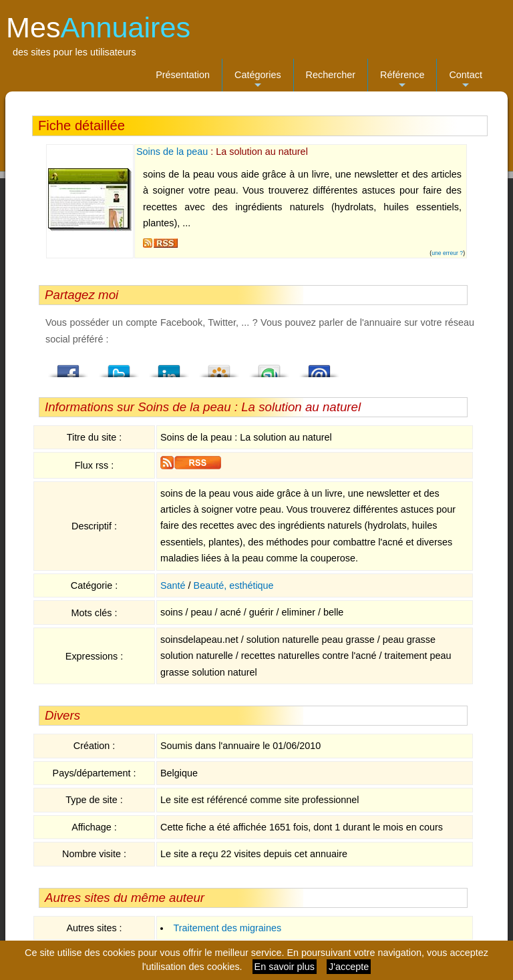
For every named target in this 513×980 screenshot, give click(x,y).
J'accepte (349, 967)
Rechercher (331, 75)
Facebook (69, 367)
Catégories (258, 80)
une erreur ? (447, 253)
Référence (402, 80)
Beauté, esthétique (234, 585)
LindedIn (169, 367)
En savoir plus (285, 967)
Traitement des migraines (227, 928)
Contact (466, 80)
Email (319, 367)
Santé (173, 585)
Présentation (183, 75)
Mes (98, 27)
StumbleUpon (269, 367)
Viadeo (219, 367)
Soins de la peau (172, 152)
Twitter (119, 367)
